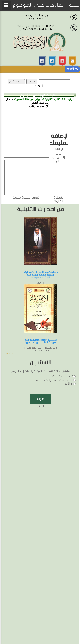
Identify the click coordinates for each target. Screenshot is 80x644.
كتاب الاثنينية (52, 99)
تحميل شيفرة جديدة (26, 198)
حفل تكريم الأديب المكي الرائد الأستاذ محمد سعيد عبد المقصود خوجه (40, 275)
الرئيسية (69, 99)
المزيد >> (10, 354)
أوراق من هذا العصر (29, 99)
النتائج (41, 406)
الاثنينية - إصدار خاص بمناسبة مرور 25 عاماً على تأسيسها (41, 341)
